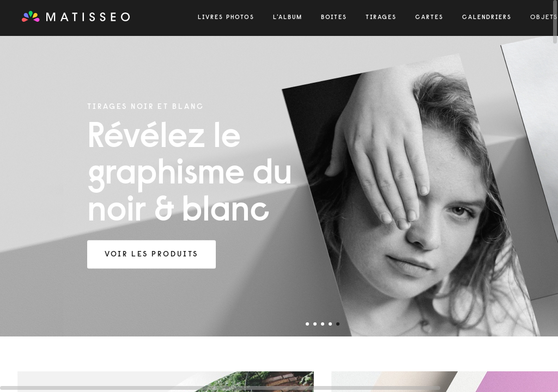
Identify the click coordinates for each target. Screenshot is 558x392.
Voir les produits (151, 255)
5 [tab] (338, 324)
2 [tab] (315, 324)
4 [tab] (330, 324)
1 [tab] (307, 324)
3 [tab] (323, 324)
